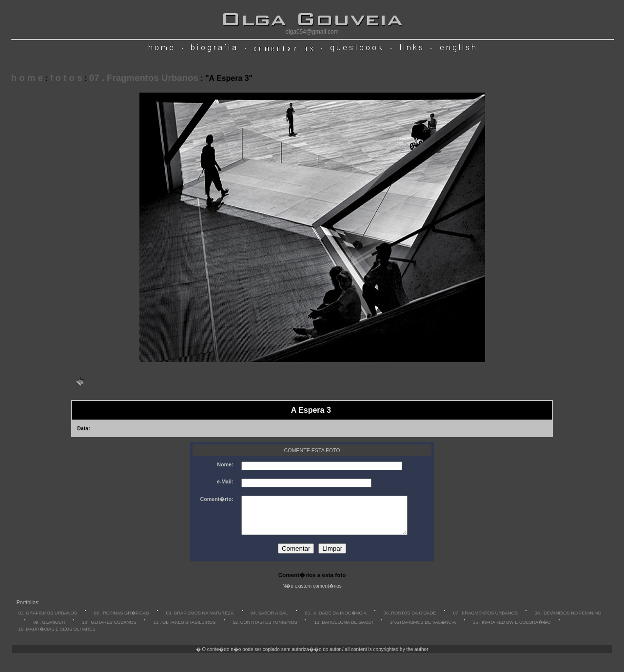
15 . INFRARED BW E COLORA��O (512, 630)
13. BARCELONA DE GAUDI (344, 630)
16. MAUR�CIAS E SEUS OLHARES (57, 636)
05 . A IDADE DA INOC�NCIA (336, 620)
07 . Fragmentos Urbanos (144, 78)
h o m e (27, 78)
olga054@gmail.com (312, 32)
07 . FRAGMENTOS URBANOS (485, 620)
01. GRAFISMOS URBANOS (48, 620)
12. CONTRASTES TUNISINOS (265, 630)
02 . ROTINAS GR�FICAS (122, 620)
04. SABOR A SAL (269, 620)
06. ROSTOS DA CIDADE (410, 620)
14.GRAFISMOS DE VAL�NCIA (423, 630)
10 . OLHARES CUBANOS (109, 630)
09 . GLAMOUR (49, 630)
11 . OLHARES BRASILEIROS (185, 630)
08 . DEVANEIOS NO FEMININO (568, 620)
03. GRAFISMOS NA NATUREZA (200, 620)
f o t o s (66, 78)
